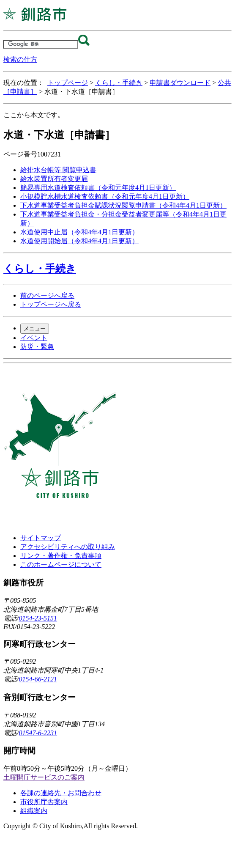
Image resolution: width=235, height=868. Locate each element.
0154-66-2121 (38, 679)
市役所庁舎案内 (44, 802)
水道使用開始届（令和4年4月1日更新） (79, 241)
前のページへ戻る (47, 295)
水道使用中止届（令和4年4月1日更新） (79, 232)
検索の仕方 (20, 59)
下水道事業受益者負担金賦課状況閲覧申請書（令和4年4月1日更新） (123, 205)
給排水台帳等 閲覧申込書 (58, 170)
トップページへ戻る (51, 304)
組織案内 (34, 811)
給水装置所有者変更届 (54, 179)
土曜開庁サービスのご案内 (44, 777)
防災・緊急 (37, 347)
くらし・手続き (119, 83)
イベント (34, 338)
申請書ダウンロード (180, 83)
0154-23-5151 (38, 618)
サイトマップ (41, 538)
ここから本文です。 (34, 115)
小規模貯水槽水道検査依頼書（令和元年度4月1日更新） (105, 196)
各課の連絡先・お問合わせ (61, 793)
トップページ (68, 83)
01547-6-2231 (38, 733)
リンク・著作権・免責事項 (61, 556)
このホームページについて (61, 564)
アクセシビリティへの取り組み (68, 547)
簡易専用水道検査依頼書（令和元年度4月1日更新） (98, 188)
